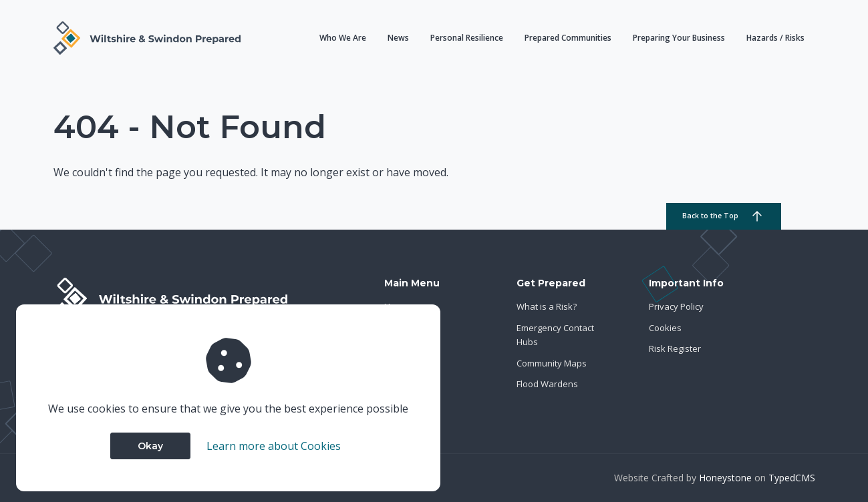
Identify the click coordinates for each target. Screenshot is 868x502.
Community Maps (552, 363)
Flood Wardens (547, 384)
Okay (150, 446)
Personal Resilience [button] (467, 38)
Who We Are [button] (343, 38)
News (398, 38)
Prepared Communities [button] (568, 38)
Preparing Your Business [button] (679, 38)
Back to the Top (724, 216)
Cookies (665, 328)
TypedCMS (792, 478)
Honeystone (725, 478)
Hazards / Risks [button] (775, 38)
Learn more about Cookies (274, 446)
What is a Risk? (547, 306)
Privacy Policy (676, 306)
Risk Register (675, 348)
